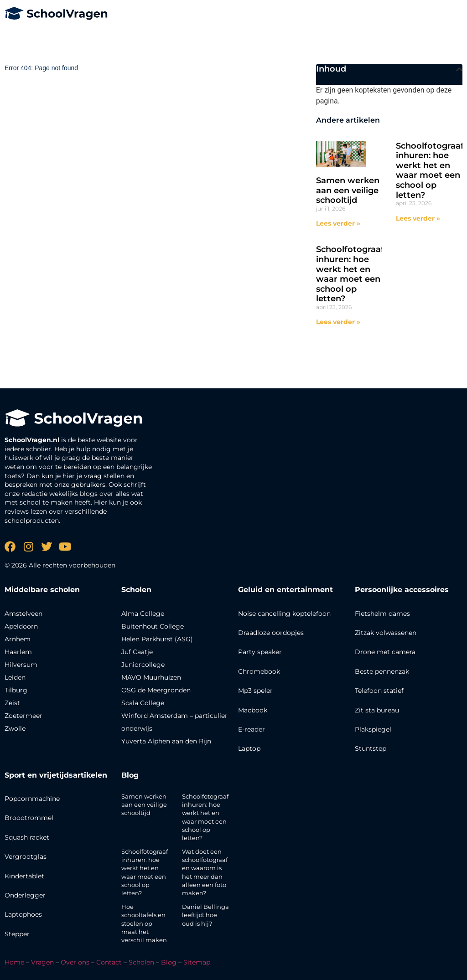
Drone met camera (385, 652)
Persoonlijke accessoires (402, 590)
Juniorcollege (143, 665)
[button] (459, 69)
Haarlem (18, 652)
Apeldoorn (21, 626)
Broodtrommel (29, 818)
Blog (130, 775)
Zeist (12, 703)
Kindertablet (24, 876)
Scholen (141, 962)
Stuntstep (371, 748)
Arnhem (18, 639)
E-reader (252, 729)
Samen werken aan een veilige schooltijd (348, 190)
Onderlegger (25, 895)
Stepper (17, 934)
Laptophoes (23, 914)
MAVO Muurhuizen (151, 677)
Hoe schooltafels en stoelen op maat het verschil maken (144, 923)
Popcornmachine (32, 799)
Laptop (249, 748)
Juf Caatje (137, 652)
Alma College (143, 614)
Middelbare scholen (42, 590)
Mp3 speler (255, 691)
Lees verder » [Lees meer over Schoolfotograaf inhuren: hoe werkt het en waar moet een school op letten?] (418, 218)
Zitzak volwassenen (386, 633)
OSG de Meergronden (156, 690)
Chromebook (259, 671)
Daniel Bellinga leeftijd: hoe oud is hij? (205, 915)
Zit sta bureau (377, 710)
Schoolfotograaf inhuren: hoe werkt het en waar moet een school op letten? (430, 170)
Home (14, 962)
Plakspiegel (373, 729)
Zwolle (15, 728)
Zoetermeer (23, 716)
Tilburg (16, 690)
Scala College (143, 703)
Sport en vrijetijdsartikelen (56, 775)
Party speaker (260, 652)
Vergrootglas (26, 856)
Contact (109, 962)
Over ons (75, 962)
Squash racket (27, 837)
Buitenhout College (153, 626)
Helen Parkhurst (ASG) (157, 639)
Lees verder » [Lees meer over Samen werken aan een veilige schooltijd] (338, 223)
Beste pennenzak (382, 671)
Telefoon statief (379, 691)
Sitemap (197, 962)
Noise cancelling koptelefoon (284, 614)
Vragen (42, 962)
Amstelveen (23, 614)
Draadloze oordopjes (271, 633)
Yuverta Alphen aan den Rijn (166, 741)
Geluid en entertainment (285, 590)
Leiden (15, 677)
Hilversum (21, 665)
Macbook (253, 710)
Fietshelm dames (382, 614)
